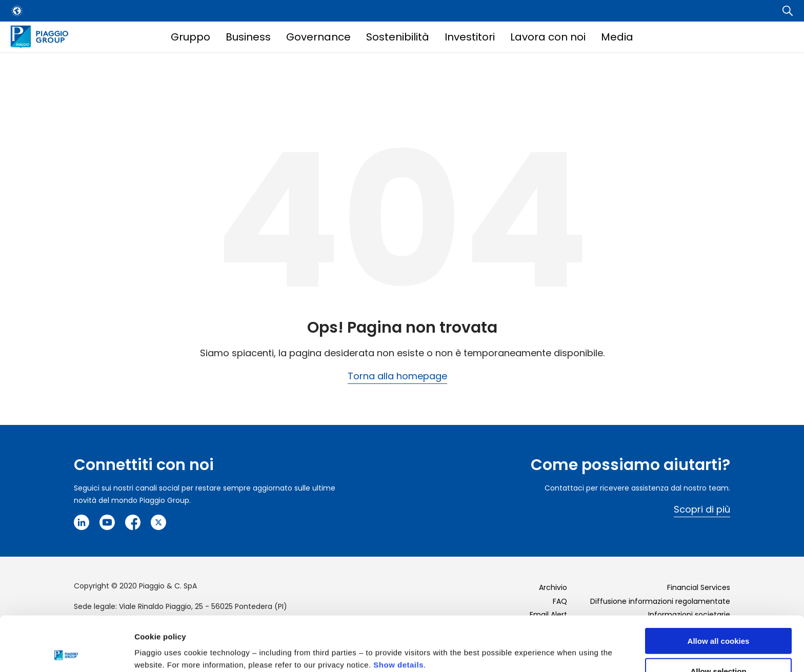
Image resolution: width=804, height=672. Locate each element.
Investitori (470, 37)
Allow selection (718, 616)
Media (617, 37)
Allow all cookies (719, 586)
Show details (398, 610)
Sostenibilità (398, 37)
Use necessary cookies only (718, 647)
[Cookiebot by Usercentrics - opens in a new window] (66, 652)
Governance (318, 37)
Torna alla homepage (397, 376)
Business (248, 37)
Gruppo (190, 37)
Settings (530, 644)
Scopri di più (702, 509)
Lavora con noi (548, 37)
